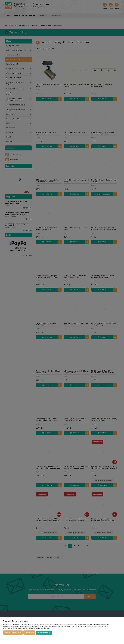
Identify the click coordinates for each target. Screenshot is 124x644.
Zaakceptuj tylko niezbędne (13, 633)
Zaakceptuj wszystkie (44, 633)
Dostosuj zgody (29, 633)
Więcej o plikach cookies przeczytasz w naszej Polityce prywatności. (26, 628)
